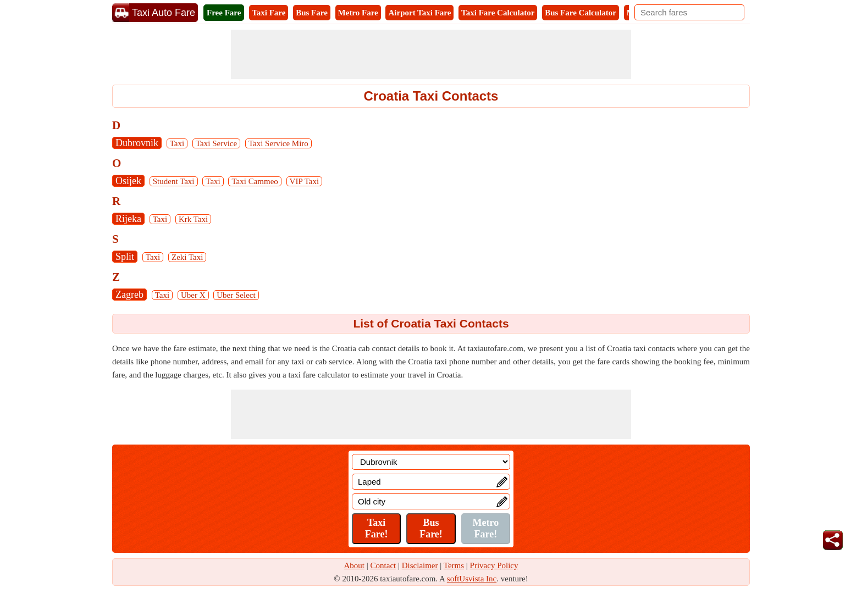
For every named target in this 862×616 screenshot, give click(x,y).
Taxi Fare (269, 13)
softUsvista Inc (472, 579)
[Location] (431, 462)
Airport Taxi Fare (419, 13)
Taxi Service (216, 143)
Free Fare (224, 13)
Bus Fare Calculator (581, 13)
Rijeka (128, 219)
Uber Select (236, 295)
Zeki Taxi (187, 257)
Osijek (128, 181)
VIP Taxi (305, 181)
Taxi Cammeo (255, 181)
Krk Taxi (193, 219)
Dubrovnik (137, 143)
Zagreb (129, 295)
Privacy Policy (494, 565)
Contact (383, 565)
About (355, 565)
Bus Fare (312, 13)
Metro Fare (358, 13)
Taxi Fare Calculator (498, 13)
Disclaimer (420, 565)
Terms (454, 565)
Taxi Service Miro (278, 143)
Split (125, 257)
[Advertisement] (431, 54)
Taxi (177, 143)
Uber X (193, 295)
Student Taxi (174, 181)
